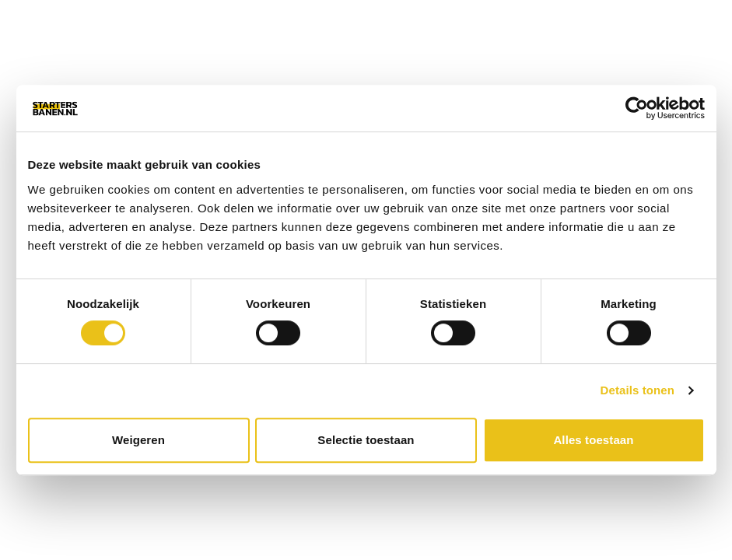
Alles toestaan (593, 440)
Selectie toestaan (366, 440)
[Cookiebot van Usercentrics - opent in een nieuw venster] (637, 108)
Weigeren (138, 440)
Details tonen (637, 390)
